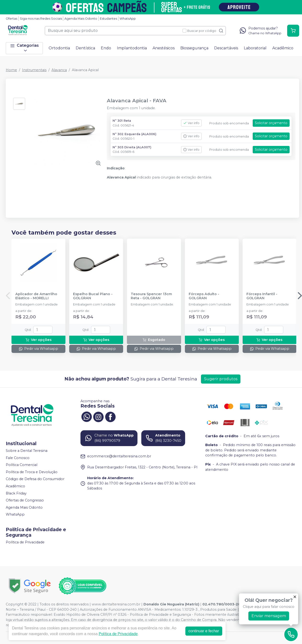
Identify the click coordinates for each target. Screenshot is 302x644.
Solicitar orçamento (271, 123)
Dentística (85, 48)
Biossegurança (194, 48)
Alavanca (59, 70)
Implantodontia (132, 48)
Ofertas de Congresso (25, 500)
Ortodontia (59, 48)
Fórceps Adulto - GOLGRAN (204, 296)
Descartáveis (226, 48)
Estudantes (108, 19)
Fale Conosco (18, 458)
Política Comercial (22, 465)
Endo (106, 48)
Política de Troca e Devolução (32, 472)
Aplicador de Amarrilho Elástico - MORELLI (36, 296)
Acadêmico (283, 48)
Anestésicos (164, 48)
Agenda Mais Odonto (81, 19)
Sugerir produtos (221, 379)
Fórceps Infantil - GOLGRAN (262, 296)
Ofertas (11, 19)
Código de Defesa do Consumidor (35, 479)
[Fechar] (295, 597)
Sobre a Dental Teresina (27, 451)
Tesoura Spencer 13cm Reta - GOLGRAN (151, 296)
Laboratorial (255, 48)
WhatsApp (128, 19)
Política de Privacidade (25, 542)
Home (11, 70)
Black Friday (16, 493)
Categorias (24, 48)
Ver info (191, 123)
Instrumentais (34, 70)
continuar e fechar (204, 631)
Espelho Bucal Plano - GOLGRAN (93, 296)
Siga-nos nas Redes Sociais (41, 19)
